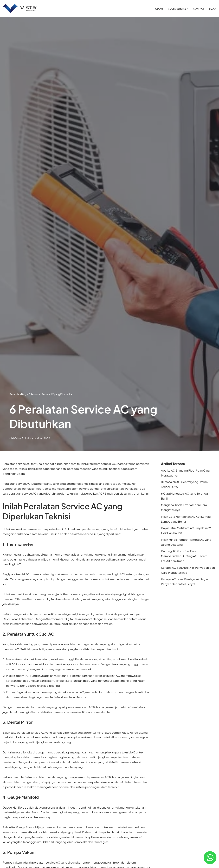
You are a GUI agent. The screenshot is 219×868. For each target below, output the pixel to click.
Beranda (14, 394)
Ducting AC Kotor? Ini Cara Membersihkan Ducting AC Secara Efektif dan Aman (184, 556)
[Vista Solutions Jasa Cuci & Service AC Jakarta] (20, 9)
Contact (199, 9)
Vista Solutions (24, 438)
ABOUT (159, 9)
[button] (188, 9)
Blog (212, 9)
